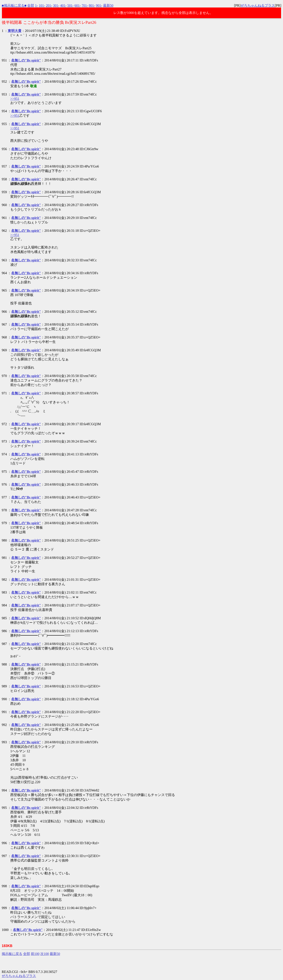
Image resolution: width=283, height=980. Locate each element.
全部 (31, 5)
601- (78, 5)
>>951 (15, 99)
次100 (45, 954)
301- (56, 5)
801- (92, 5)
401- (63, 5)
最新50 (108, 5)
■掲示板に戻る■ (14, 5)
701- (85, 5)
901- (99, 5)
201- (49, 5)
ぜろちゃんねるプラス (258, 5)
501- (70, 5)
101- (42, 5)
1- (36, 5)
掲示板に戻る (12, 954)
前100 (35, 954)
